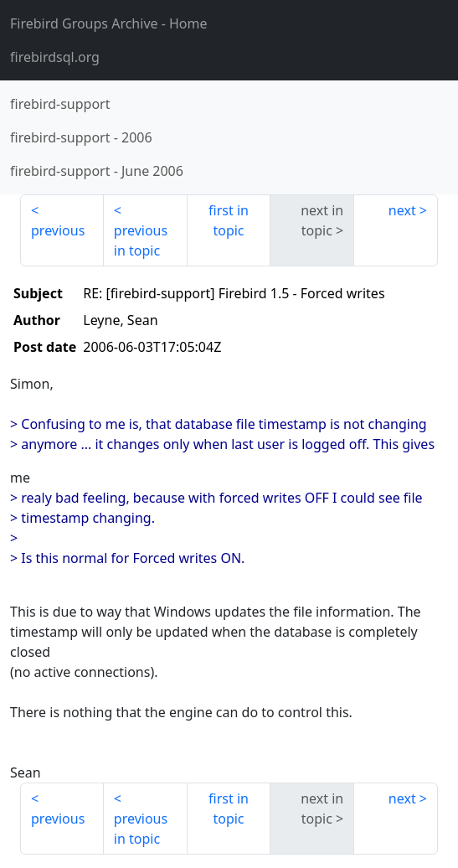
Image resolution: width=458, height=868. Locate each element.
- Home (109, 23)
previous (58, 230)
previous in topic (141, 240)
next (402, 210)
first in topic (229, 220)
